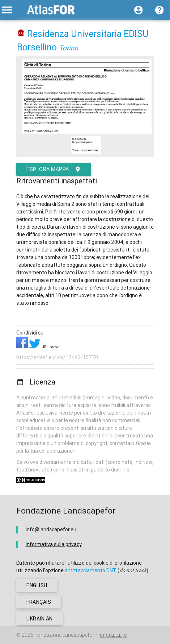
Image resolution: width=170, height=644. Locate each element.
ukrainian (40, 619)
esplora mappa (54, 169)
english (37, 585)
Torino (69, 48)
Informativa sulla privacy (54, 544)
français (39, 602)
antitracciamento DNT (91, 570)
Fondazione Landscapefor (64, 635)
